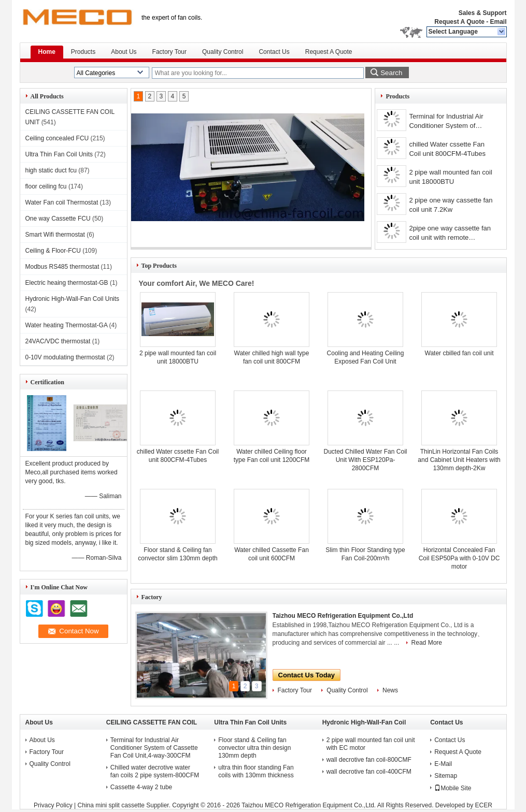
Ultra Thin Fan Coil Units (59, 154)
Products (83, 52)
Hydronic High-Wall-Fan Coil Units (73, 299)
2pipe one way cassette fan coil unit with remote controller (450, 234)
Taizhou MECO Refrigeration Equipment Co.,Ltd (343, 616)
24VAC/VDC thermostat (58, 341)
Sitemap (446, 776)
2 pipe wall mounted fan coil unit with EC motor (371, 744)
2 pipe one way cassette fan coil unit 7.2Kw (451, 205)
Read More (427, 643)
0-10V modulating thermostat (65, 357)
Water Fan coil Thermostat (62, 202)
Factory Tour (169, 52)
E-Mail (443, 764)
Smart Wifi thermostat (55, 235)
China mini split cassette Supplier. (125, 805)
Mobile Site (453, 788)
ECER (484, 805)
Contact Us (274, 52)
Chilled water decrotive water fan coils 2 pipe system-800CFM (155, 771)
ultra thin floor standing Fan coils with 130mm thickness (256, 771)
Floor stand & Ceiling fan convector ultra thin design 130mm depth (254, 748)
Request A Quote (459, 22)
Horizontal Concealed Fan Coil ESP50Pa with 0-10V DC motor (459, 558)
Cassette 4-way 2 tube (141, 787)
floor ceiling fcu (46, 186)
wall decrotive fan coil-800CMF (369, 760)
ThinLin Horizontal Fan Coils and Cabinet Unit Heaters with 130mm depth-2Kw (459, 460)
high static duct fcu (51, 170)
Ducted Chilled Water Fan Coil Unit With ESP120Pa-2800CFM (366, 460)
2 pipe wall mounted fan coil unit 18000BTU (450, 177)
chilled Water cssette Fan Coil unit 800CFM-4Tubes (447, 149)
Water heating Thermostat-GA (67, 325)
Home (47, 52)
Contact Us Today (307, 675)
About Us (124, 52)
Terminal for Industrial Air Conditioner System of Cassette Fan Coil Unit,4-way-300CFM (154, 748)
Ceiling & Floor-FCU (53, 251)
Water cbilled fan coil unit (459, 353)
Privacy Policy (53, 805)
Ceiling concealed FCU (57, 138)
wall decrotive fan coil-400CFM (369, 772)
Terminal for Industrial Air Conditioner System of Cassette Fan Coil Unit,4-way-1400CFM (446, 122)
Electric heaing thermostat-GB (67, 283)
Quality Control (223, 52)
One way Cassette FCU (58, 219)
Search (391, 73)
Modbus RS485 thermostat (62, 267)
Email (498, 22)
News (390, 690)
